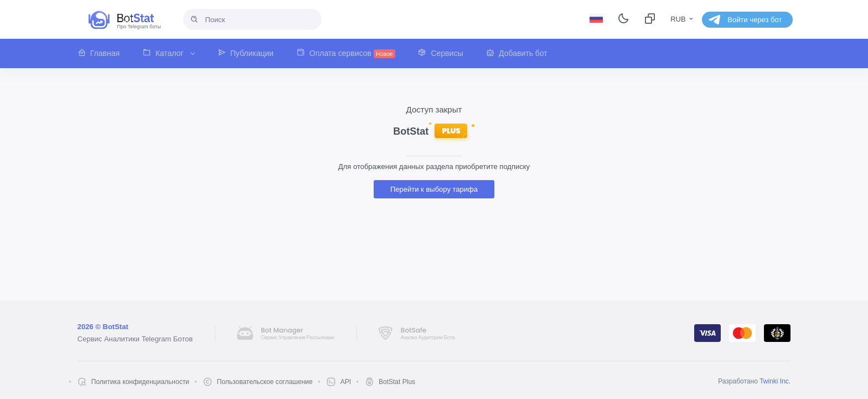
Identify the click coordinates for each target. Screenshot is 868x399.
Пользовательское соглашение (265, 382)
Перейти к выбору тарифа (434, 189)
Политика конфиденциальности (140, 382)
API (346, 382)
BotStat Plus (397, 382)
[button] (104, 53)
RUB (683, 19)
